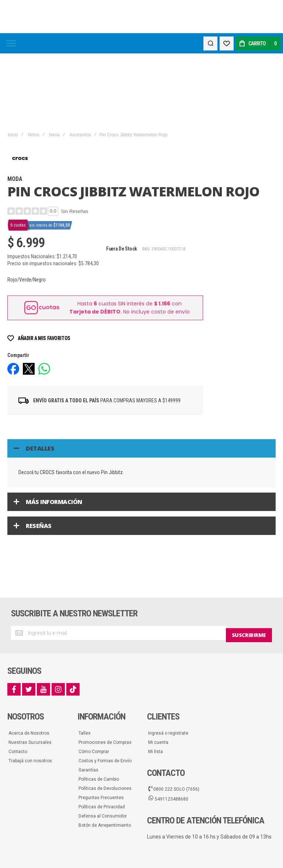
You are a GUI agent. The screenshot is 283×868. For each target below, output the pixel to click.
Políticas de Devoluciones (105, 715)
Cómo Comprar (94, 678)
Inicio (13, 64)
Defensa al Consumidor (103, 743)
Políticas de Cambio (99, 706)
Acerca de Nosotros (29, 660)
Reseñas (39, 455)
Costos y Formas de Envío (105, 687)
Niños (34, 64)
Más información (54, 431)
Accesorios (80, 64)
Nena (54, 64)
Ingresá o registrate (168, 660)
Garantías (88, 697)
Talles (85, 660)
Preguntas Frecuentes (101, 724)
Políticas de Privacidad (102, 734)
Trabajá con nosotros (30, 687)
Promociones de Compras (105, 669)
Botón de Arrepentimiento (105, 752)
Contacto (18, 678)
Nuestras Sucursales (30, 669)
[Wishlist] (226, 43)
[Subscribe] (249, 562)
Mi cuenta (158, 669)
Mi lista (156, 678)
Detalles (40, 378)
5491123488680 (168, 726)
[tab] (141, 378)
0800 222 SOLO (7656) (174, 716)
